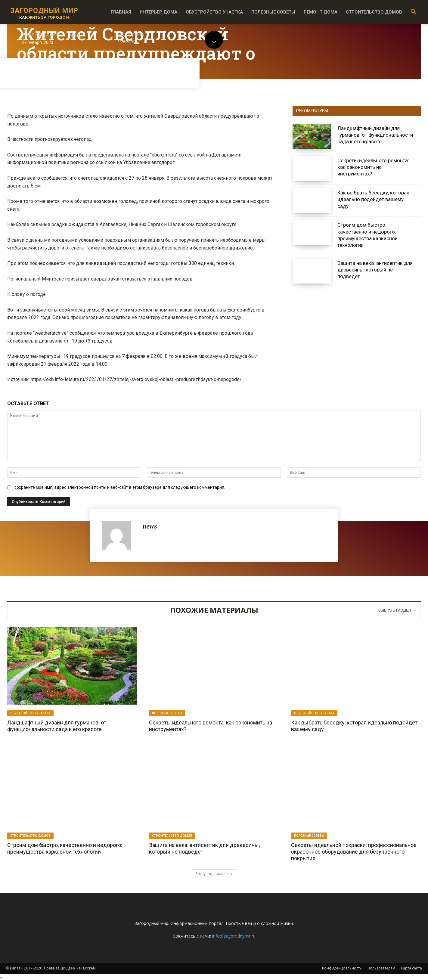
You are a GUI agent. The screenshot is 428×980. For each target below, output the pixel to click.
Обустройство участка (30, 713)
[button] (414, 12)
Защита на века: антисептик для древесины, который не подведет (375, 270)
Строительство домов (30, 836)
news (150, 526)
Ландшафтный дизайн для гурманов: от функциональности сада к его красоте (375, 135)
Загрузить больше (214, 874)
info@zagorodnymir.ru (234, 936)
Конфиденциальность (342, 968)
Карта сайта (411, 968)
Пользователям (381, 968)
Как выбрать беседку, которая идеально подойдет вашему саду (373, 199)
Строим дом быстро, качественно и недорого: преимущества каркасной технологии (65, 848)
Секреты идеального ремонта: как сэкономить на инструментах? (373, 167)
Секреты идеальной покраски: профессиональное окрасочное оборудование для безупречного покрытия (354, 851)
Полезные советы (167, 713)
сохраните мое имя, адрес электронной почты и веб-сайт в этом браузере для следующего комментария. (120, 487)
